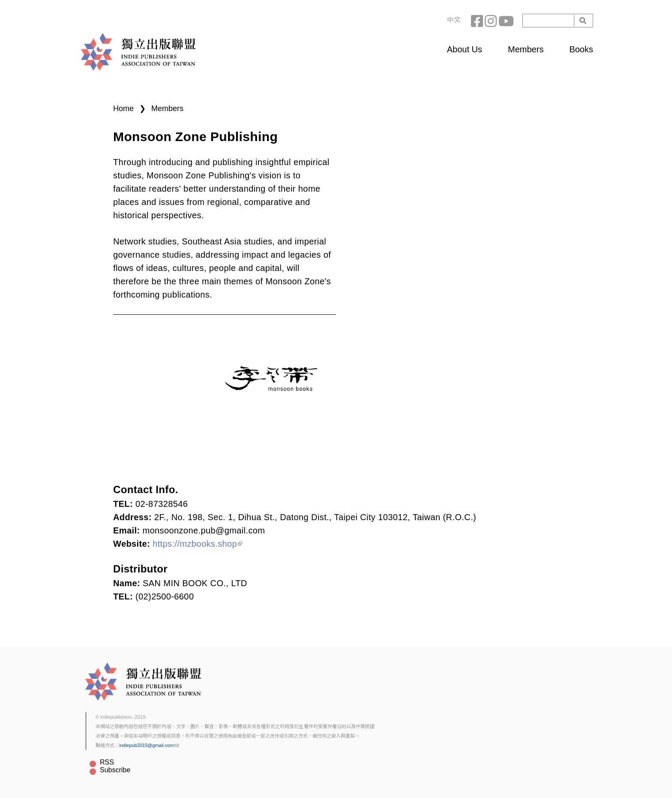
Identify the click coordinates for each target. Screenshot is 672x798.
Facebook (478, 21)
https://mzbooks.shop (197, 544)
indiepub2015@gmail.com (149, 745)
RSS (107, 762)
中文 (454, 20)
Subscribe (115, 770)
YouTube (505, 21)
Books (581, 49)
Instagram (492, 21)
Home (123, 108)
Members (526, 49)
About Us (465, 49)
